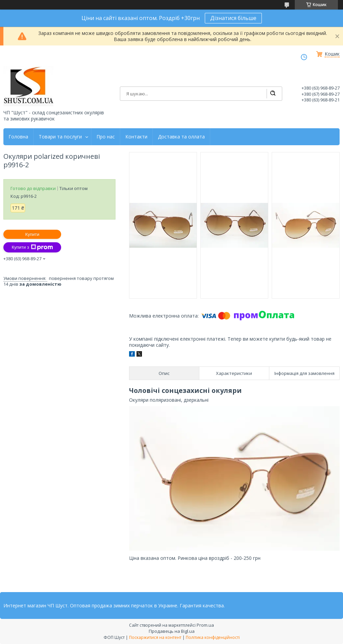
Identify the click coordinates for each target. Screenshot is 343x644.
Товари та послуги (60, 137)
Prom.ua (205, 625)
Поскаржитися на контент (155, 637)
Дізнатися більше (233, 18)
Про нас (106, 137)
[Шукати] (273, 94)
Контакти (136, 137)
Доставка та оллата (181, 137)
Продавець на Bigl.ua (172, 631)
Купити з (32, 247)
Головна (18, 137)
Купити (32, 234)
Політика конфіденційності (213, 637)
